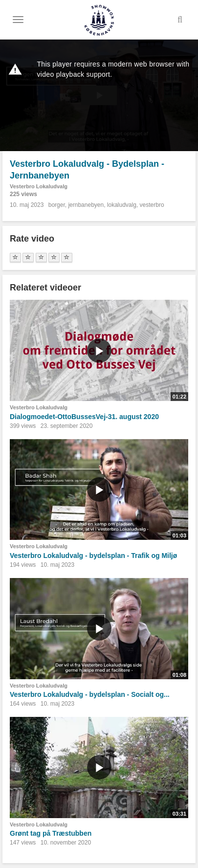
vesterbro (152, 205)
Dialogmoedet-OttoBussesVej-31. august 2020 (84, 417)
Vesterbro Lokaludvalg (39, 186)
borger (57, 205)
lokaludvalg (122, 205)
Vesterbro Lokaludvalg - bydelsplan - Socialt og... (90, 694)
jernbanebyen (86, 205)
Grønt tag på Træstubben (51, 833)
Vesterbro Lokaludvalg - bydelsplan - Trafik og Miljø (93, 556)
